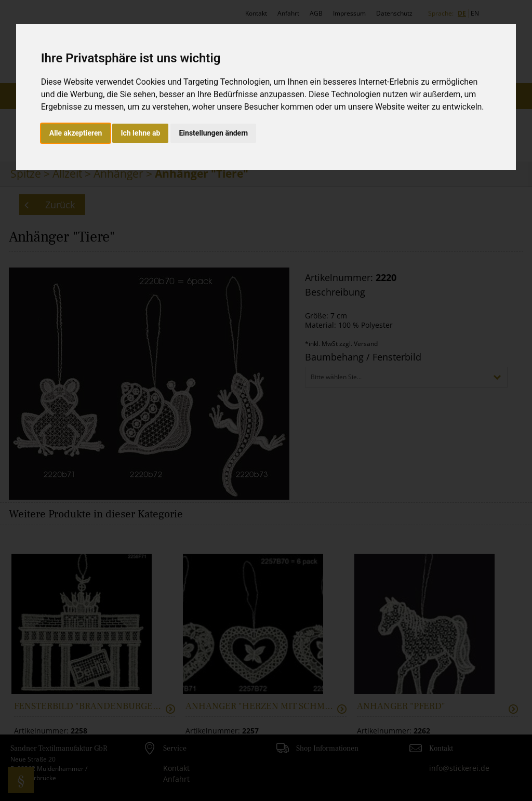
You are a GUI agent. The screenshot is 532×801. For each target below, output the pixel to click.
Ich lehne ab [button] (140, 133)
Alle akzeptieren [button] (76, 133)
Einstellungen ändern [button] (213, 133)
